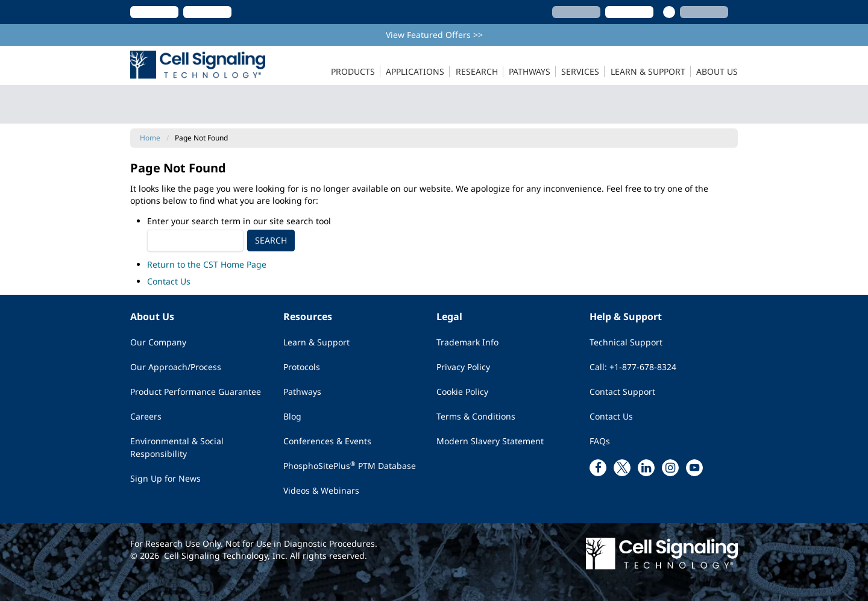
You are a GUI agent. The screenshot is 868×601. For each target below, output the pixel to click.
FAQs (600, 441)
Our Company (158, 342)
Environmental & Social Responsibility (177, 447)
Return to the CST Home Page (207, 264)
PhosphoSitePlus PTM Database (350, 465)
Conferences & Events (327, 441)
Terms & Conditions (476, 416)
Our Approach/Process (176, 367)
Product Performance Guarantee (196, 392)
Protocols (302, 367)
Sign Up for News (165, 478)
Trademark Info (467, 342)
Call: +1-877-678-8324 (633, 367)
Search (271, 240)
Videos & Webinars (321, 490)
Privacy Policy (463, 367)
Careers (146, 416)
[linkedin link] (646, 468)
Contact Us (169, 281)
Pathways (302, 392)
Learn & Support (316, 342)
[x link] (622, 468)
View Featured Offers (434, 35)
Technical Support (626, 342)
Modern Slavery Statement (490, 441)
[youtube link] (694, 468)
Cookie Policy (462, 392)
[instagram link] (670, 468)
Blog (292, 416)
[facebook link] (598, 468)
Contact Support (622, 392)
